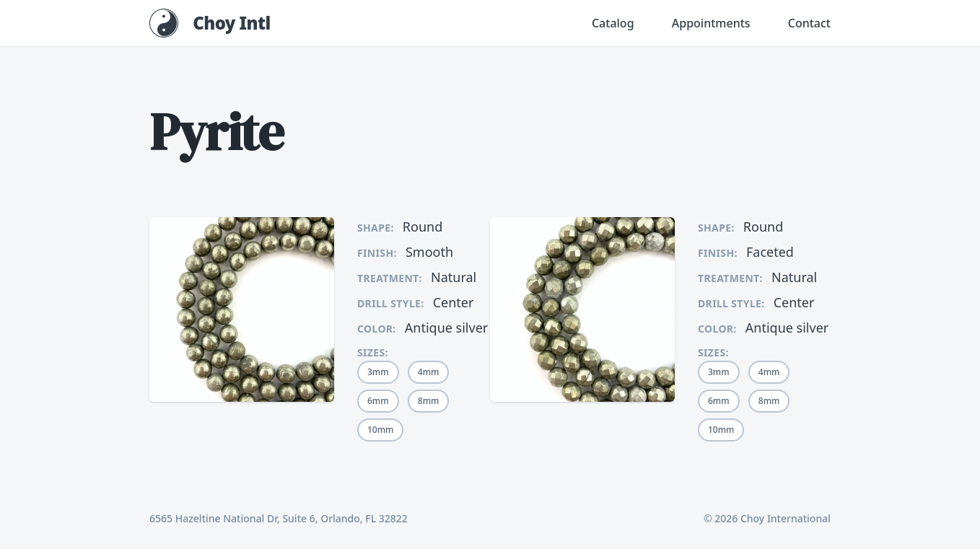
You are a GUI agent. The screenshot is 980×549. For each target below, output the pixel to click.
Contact (809, 23)
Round (423, 227)
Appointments (711, 23)
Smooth (429, 252)
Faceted (770, 252)
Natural (454, 277)
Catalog (613, 23)
